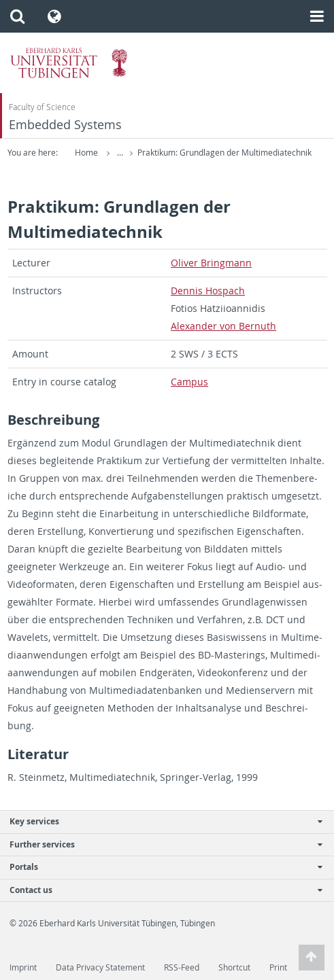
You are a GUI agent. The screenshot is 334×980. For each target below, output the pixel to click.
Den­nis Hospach (208, 291)
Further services (160, 844)
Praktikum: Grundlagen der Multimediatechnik (224, 153)
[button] (17, 16)
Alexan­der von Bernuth (223, 326)
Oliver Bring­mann (211, 263)
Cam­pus (189, 382)
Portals (160, 867)
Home (86, 153)
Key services (160, 821)
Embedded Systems (65, 125)
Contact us (160, 890)
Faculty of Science (42, 107)
